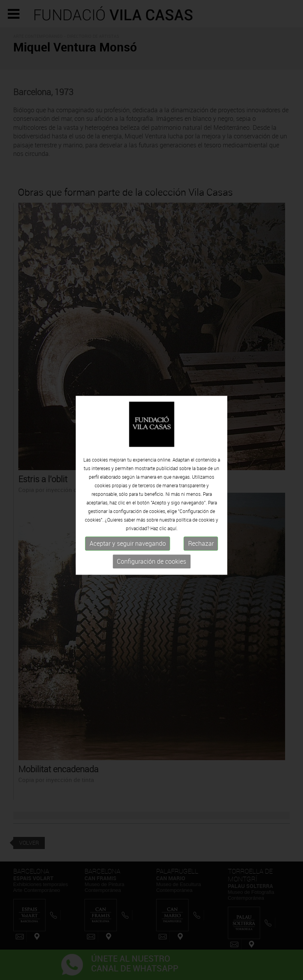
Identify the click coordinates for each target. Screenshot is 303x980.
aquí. (173, 527)
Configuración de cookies (151, 560)
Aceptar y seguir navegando (128, 542)
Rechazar (201, 542)
